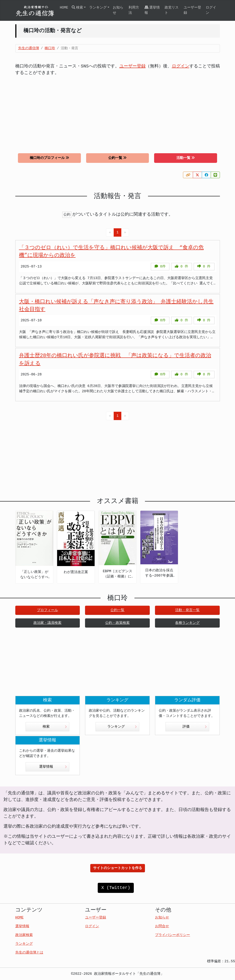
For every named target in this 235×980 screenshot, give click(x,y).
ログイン (211, 10)
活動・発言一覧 (187, 610)
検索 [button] (77, 8)
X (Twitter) (116, 888)
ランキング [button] (98, 8)
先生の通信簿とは (29, 953)
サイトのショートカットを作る (118, 868)
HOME (64, 8)
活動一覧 (186, 158)
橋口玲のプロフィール (49, 158)
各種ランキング (187, 623)
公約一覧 (117, 158)
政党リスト (172, 10)
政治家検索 (24, 935)
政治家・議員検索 (47, 623)
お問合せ (162, 926)
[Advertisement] (118, 111)
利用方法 (134, 10)
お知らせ (118, 10)
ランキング (122, 727)
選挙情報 (152, 10)
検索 (55, 727)
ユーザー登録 (192, 10)
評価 (195, 727)
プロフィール (47, 610)
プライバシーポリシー (172, 935)
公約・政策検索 (117, 623)
